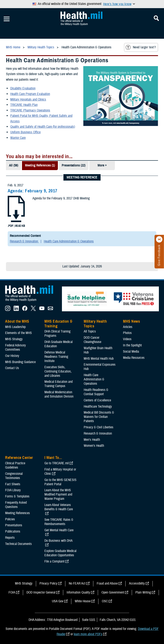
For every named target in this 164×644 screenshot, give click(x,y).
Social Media (131, 352)
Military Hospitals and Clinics (28, 99)
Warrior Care (18, 138)
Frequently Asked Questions (16, 505)
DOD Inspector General (41, 592)
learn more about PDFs (88, 634)
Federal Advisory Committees (15, 347)
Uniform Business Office (25, 132)
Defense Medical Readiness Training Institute (56, 357)
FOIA (12, 592)
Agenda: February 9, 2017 (33, 191)
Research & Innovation (24, 241)
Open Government (113, 592)
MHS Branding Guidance (20, 362)
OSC (105, 601)
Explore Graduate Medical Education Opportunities (60, 553)
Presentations (14, 525)
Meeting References (18, 513)
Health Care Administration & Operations (69, 241)
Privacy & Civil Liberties (99, 427)
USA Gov (58, 601)
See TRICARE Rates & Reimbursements (59, 522)
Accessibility (137, 583)
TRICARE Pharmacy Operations (30, 110)
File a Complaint (54, 561)
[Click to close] (159, 239)
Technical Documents (18, 544)
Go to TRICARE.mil (57, 463)
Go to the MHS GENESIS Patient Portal (60, 482)
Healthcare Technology (98, 407)
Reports (10, 538)
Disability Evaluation (23, 88)
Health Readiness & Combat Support (96, 392)
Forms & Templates (17, 496)
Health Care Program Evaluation (30, 94)
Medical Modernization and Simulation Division (59, 394)
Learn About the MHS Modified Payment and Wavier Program (58, 494)
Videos (127, 339)
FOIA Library (13, 490)
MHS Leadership (15, 327)
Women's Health (94, 446)
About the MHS (17, 321)
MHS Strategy (14, 339)
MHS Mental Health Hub (99, 359)
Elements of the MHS (18, 333)
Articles (128, 327)
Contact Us (12, 368)
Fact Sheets (13, 484)
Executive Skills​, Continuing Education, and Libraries (58, 371)
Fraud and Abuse (107, 583)
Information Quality (78, 592)
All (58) (14, 165)
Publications (13, 531)
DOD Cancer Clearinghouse (92, 340)
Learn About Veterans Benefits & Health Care (59, 507)
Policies (10, 519)
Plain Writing (143, 592)
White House (83, 601)
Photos (127, 333)
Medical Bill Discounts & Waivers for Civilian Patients (99, 417)
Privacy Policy (48, 583)
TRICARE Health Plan (24, 105)
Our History (12, 356)
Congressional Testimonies (14, 476)
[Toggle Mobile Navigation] (7, 19)
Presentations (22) (74, 165)
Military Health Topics (95, 324)
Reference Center (19, 458)
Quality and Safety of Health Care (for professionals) (43, 127)
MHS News (131, 321)
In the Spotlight (132, 345)
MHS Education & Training (58, 324)
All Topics (90, 331)
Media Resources (134, 358)
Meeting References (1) (40, 165)
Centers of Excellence (97, 400)
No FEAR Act (77, 583)
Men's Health (92, 440)
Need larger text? (141, 47)
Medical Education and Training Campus (59, 384)
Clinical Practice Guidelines (15, 465)
